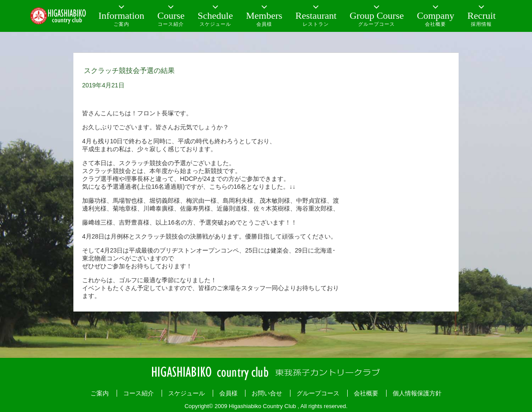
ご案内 (100, 393)
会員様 (228, 393)
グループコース (318, 393)
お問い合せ (267, 393)
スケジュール (187, 393)
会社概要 (366, 393)
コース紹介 (138, 393)
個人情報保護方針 (417, 393)
